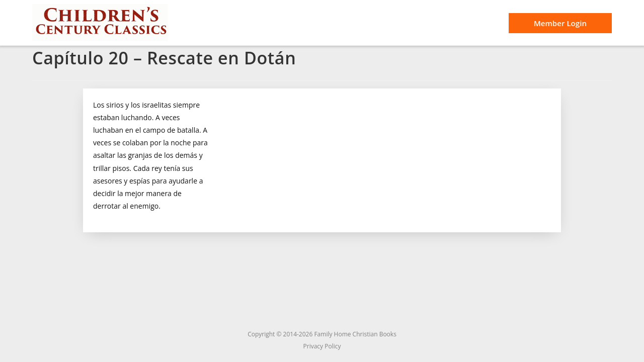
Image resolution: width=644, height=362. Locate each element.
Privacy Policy (322, 346)
